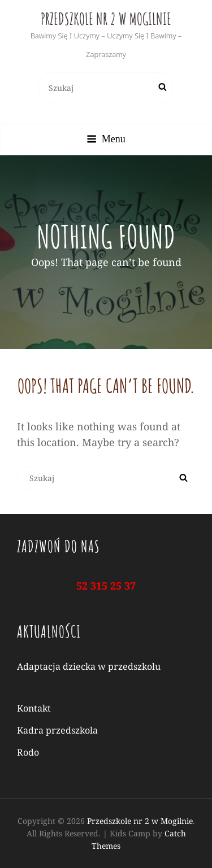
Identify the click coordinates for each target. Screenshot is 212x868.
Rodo (28, 752)
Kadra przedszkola (57, 730)
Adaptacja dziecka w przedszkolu (89, 666)
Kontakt (34, 708)
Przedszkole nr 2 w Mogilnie (106, 19)
